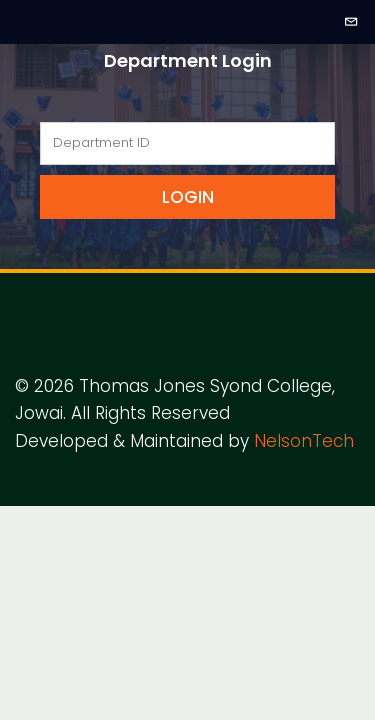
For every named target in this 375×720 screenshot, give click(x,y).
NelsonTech (304, 441)
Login (188, 197)
